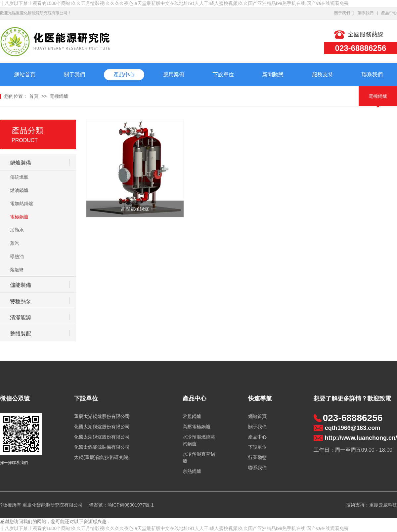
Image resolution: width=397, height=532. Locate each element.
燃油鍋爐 (19, 190)
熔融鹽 (17, 270)
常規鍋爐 (192, 416)
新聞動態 (273, 75)
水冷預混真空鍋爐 (199, 457)
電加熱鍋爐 (22, 204)
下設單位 (223, 75)
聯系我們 (366, 13)
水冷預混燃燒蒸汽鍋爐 (199, 440)
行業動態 (257, 457)
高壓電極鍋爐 (197, 427)
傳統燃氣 (19, 177)
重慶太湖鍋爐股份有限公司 (102, 416)
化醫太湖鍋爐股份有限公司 (102, 427)
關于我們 (342, 13)
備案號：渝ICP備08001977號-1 (121, 505)
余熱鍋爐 (192, 471)
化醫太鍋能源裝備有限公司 (102, 447)
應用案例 (174, 75)
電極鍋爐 (59, 96)
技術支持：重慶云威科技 (372, 505)
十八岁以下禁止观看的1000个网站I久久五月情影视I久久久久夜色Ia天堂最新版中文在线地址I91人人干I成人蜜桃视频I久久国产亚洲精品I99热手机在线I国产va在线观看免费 (174, 3)
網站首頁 (25, 75)
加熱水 (17, 230)
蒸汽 (15, 243)
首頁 (34, 96)
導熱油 (17, 256)
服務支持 (323, 75)
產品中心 (389, 13)
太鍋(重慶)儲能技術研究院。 (103, 457)
